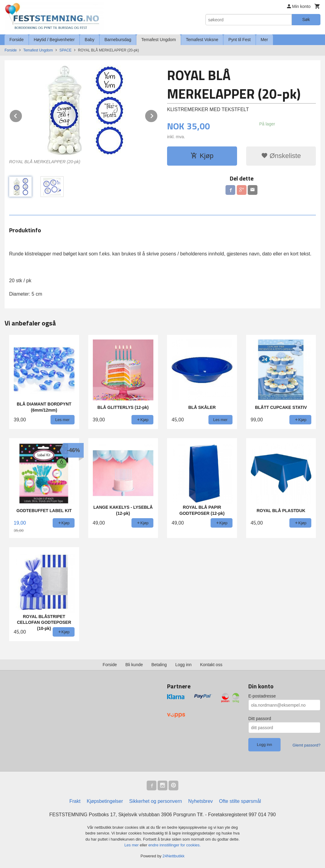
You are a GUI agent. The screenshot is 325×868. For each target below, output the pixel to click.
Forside (17, 40)
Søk (306, 19)
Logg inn (183, 665)
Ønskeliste (281, 156)
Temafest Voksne (202, 40)
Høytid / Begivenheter (54, 40)
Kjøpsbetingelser (105, 801)
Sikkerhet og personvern (156, 801)
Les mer (132, 845)
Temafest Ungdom (159, 40)
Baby (89, 40)
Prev (22, 115)
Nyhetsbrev (200, 801)
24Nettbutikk (173, 856)
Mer (264, 40)
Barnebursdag (118, 40)
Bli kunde (134, 665)
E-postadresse (262, 696)
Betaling (159, 665)
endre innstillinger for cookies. (174, 845)
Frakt (75, 801)
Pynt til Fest (239, 40)
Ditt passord (260, 719)
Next (158, 115)
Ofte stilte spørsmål (240, 801)
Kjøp (202, 156)
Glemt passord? (306, 745)
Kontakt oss (211, 665)
